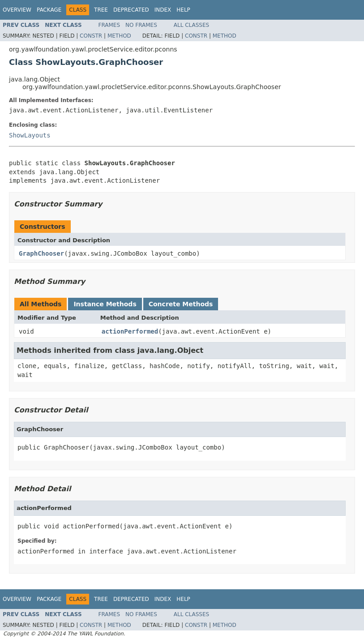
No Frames (141, 25)
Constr (91, 36)
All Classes (191, 25)
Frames (109, 25)
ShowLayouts (30, 135)
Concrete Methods (181, 304)
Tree (101, 10)
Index (163, 10)
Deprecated (131, 10)
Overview (17, 10)
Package (49, 10)
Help (183, 10)
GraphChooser (41, 253)
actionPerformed (130, 331)
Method (119, 36)
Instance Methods (105, 304)
